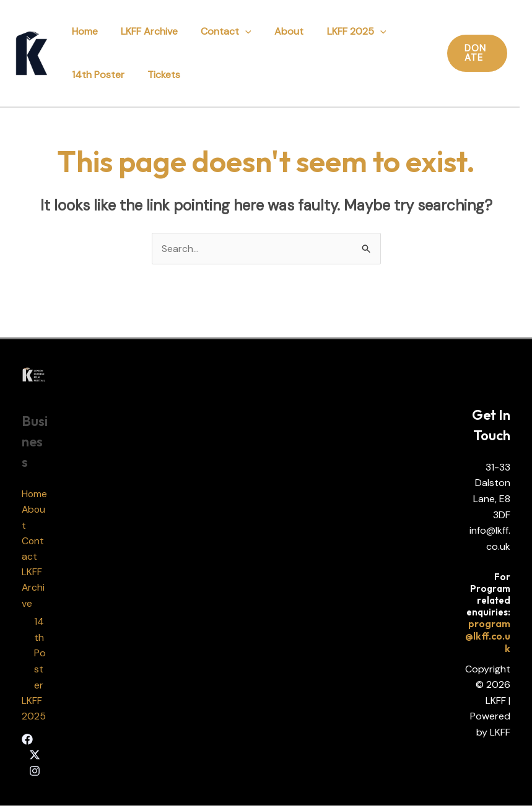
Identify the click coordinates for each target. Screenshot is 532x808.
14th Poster (96, 75)
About (278, 31)
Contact (218, 31)
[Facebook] (27, 741)
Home (83, 31)
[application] (237, 31)
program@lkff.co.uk (488, 637)
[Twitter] (35, 757)
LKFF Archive (144, 31)
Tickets (159, 75)
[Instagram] (35, 773)
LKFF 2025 (342, 31)
